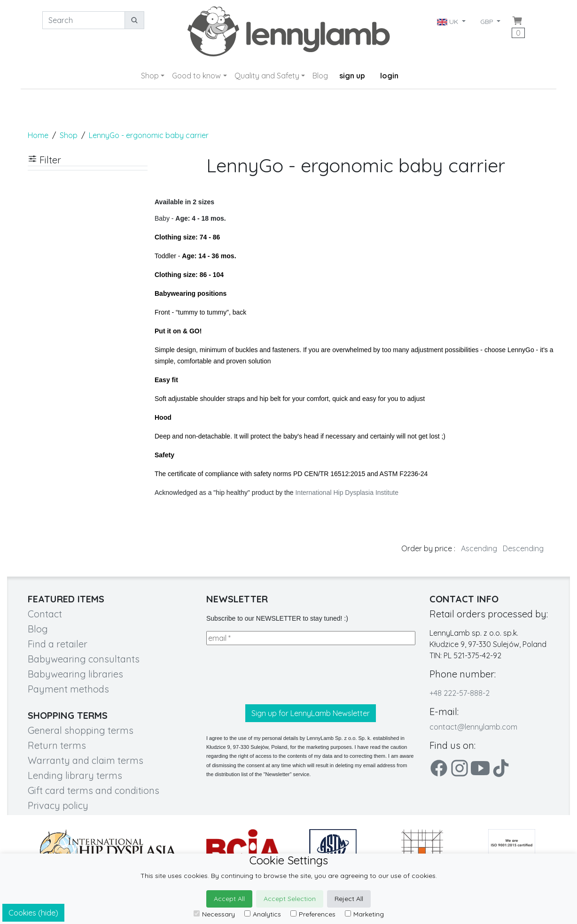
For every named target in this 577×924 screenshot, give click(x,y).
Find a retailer (58, 644)
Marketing (364, 914)
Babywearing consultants (84, 659)
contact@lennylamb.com (473, 727)
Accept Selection (290, 899)
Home (38, 135)
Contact (45, 614)
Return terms (57, 745)
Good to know (196, 76)
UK (448, 22)
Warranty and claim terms (86, 760)
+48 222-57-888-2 (460, 693)
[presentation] (278, 675)
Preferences (313, 914)
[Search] (84, 20)
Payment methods (68, 689)
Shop (150, 76)
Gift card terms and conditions (94, 790)
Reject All (349, 899)
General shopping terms (81, 730)
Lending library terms (75, 775)
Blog (320, 76)
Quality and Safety (267, 76)
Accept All (229, 899)
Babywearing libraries (75, 674)
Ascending (479, 548)
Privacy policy (58, 805)
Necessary (214, 914)
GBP (488, 22)
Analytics (263, 914)
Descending (523, 548)
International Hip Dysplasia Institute (347, 493)
